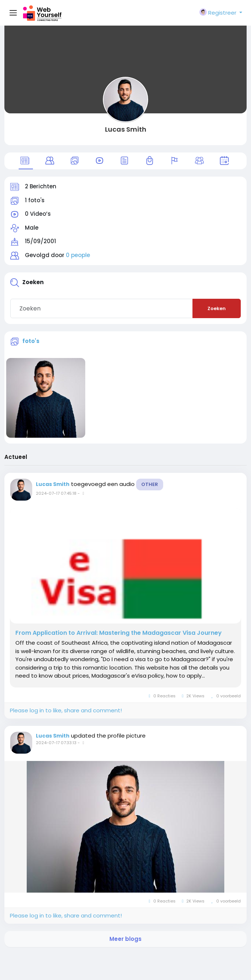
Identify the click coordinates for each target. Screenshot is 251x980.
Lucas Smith (126, 129)
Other (150, 484)
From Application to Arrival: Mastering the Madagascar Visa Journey (119, 633)
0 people (78, 255)
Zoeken (217, 308)
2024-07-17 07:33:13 (56, 743)
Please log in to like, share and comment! (66, 710)
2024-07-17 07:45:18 (56, 493)
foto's (31, 341)
